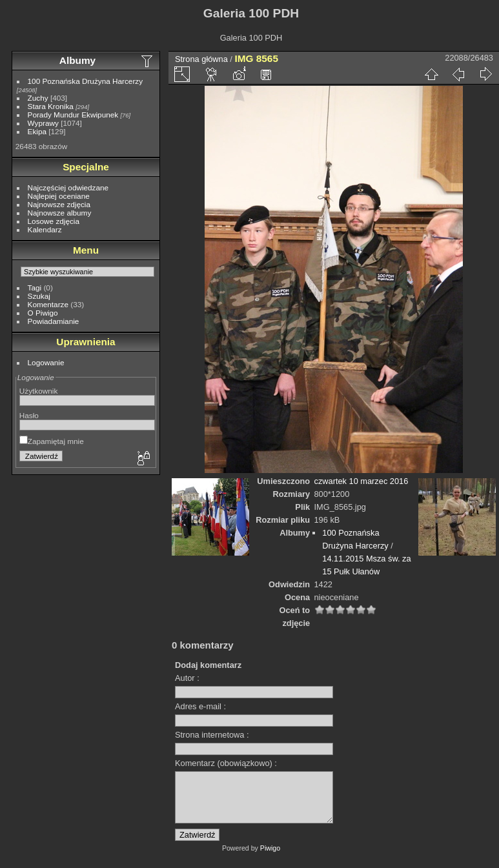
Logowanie (46, 362)
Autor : (187, 678)
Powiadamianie (54, 321)
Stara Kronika (51, 106)
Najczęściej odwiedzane (68, 187)
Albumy (77, 60)
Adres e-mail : (200, 706)
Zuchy (38, 98)
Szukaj (39, 296)
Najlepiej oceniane (59, 196)
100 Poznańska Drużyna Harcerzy (86, 81)
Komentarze (48, 304)
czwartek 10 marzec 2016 (362, 481)
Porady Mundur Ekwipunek (73, 115)
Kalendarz (45, 229)
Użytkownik (39, 391)
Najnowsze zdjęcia (59, 204)
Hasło (29, 415)
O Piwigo (43, 313)
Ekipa (37, 131)
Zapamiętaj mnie (52, 441)
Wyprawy (43, 123)
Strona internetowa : (212, 735)
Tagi (35, 288)
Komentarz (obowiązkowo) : (226, 763)
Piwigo (270, 858)
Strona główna (201, 59)
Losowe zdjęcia (54, 221)
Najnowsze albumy (60, 213)
